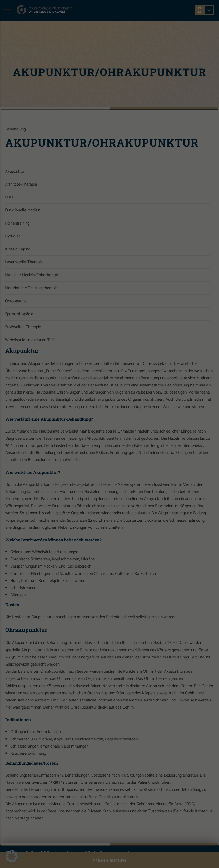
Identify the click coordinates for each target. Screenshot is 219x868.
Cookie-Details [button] (88, 158)
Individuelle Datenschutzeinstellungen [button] (109, 146)
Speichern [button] (109, 131)
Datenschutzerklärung (58, 77)
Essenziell (71, 96)
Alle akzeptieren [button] (109, 115)
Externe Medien (140, 96)
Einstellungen (146, 77)
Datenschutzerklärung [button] (111, 158)
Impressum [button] (133, 158)
